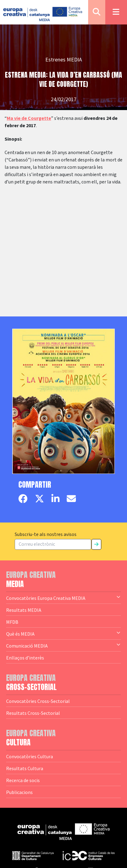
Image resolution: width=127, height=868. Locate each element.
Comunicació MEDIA (63, 645)
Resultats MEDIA (24, 610)
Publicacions (19, 792)
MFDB (12, 622)
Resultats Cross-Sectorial (33, 713)
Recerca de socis (23, 780)
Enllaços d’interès (25, 658)
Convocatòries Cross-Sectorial (38, 701)
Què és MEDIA (63, 633)
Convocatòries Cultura (30, 756)
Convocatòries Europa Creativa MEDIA (63, 598)
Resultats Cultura (25, 768)
